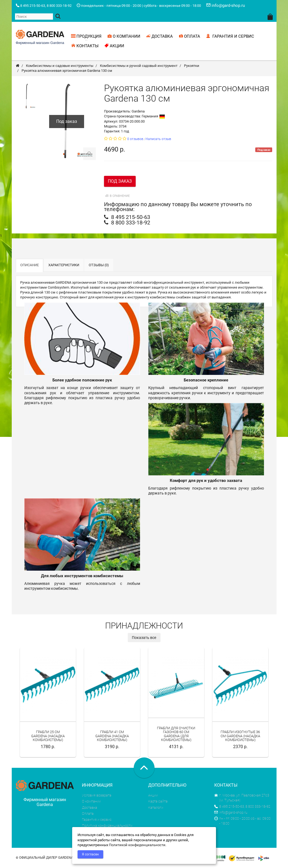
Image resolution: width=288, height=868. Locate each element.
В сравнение (117, 196)
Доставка (90, 808)
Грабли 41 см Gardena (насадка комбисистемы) (112, 736)
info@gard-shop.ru (231, 813)
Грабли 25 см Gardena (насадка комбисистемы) (48, 736)
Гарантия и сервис (97, 820)
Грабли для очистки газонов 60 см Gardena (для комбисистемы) (176, 734)
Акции (153, 796)
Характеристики (64, 266)
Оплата (88, 814)
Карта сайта (158, 802)
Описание (29, 266)
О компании (91, 802)
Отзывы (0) (99, 266)
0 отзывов (135, 140)
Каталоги (156, 808)
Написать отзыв (158, 140)
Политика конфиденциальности (107, 826)
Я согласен (90, 854)
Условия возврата (97, 796)
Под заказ (120, 182)
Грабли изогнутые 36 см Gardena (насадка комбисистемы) (240, 736)
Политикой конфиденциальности (137, 845)
